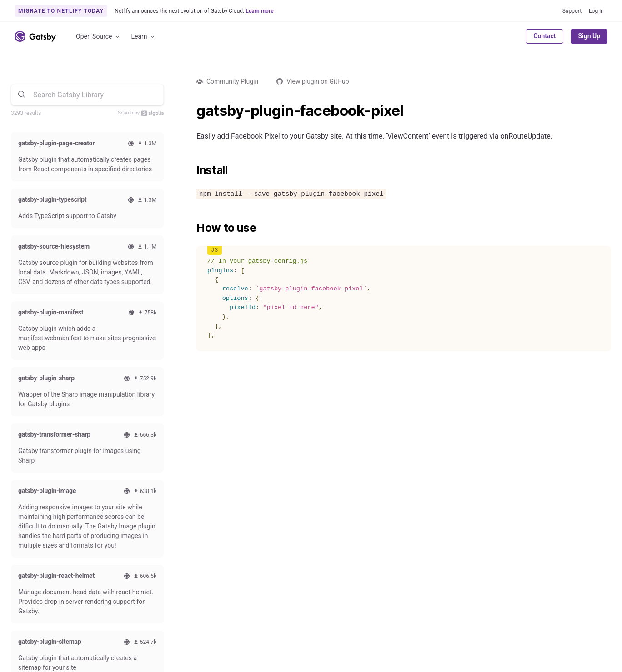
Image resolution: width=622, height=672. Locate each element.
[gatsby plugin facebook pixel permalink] (192, 111)
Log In (596, 11)
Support (572, 11)
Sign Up (589, 36)
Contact (544, 36)
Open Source (98, 37)
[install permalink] (192, 170)
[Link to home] (35, 36)
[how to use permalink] (192, 228)
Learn (143, 37)
